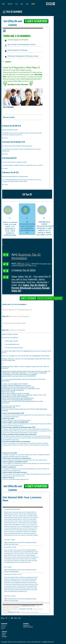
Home (3, 4)
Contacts (3, 627)
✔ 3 (6, 271)
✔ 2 (6, 264)
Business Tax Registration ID (20, 310)
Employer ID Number (17, 330)
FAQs (27, 4)
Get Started (31, 298)
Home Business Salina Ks (11, 609)
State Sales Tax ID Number (19, 316)
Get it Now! (5, 138)
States (3, 628)
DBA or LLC (23, 263)
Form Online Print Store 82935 (12, 606)
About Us (4, 625)
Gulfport (5, 612)
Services (10, 4)
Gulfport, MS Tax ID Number (29, 612)
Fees (16, 4)
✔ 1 (6, 255)
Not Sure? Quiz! (50, 298)
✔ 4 (6, 277)
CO (4, 12)
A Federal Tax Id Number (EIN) (14, 323)
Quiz (22, 4)
